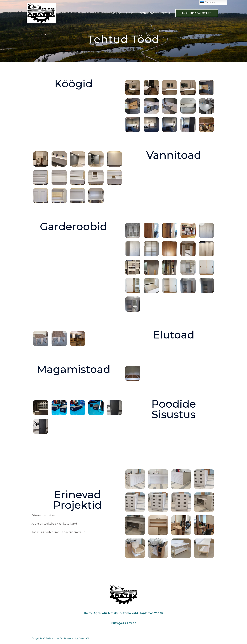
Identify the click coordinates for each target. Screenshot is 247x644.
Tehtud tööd (146, 13)
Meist (129, 13)
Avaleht (116, 13)
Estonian (208, 3)
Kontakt (165, 13)
